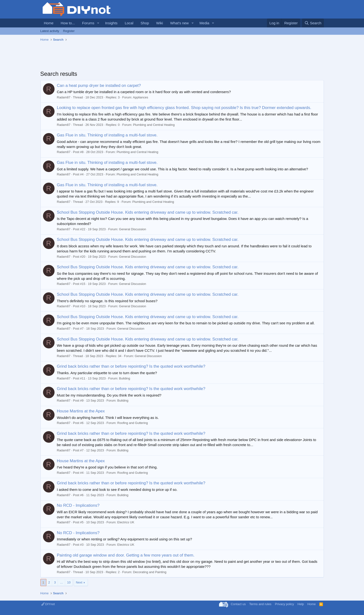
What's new (179, 23)
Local (129, 23)
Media (204, 23)
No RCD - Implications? (78, 505)
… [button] (61, 582)
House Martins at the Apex (81, 411)
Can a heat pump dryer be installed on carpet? (99, 86)
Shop (145, 23)
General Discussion (133, 229)
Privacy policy (284, 604)
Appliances (141, 97)
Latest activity (50, 31)
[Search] (313, 23)
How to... (68, 23)
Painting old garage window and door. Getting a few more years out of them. (126, 555)
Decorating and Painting (150, 572)
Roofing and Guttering (133, 423)
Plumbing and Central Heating (154, 125)
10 (69, 582)
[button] (98, 23)
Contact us (238, 604)
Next (79, 582)
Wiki (160, 23)
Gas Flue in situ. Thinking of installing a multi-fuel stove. (107, 135)
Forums (88, 23)
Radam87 (64, 97)
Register (69, 31)
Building (124, 378)
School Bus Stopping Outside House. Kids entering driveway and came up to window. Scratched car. (148, 212)
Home (49, 23)
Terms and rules (260, 604)
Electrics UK (126, 522)
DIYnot (48, 604)
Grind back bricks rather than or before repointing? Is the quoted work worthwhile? (131, 366)
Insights (111, 23)
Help (301, 604)
